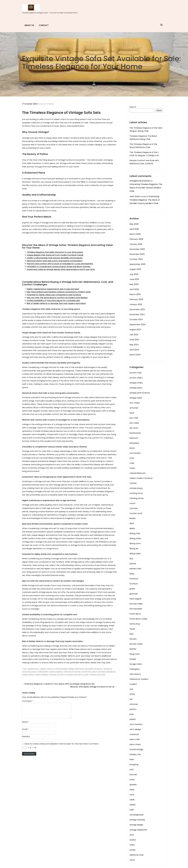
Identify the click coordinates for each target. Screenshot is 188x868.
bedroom (134, 438)
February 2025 (136, 299)
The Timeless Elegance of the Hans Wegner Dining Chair (146, 129)
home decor (135, 614)
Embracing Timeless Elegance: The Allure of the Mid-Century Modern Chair (146, 188)
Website (26, 739)
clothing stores (137, 498)
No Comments (47, 104)
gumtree (134, 594)
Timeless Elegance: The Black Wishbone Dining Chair (143, 138)
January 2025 (136, 304)
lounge (133, 659)
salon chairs (135, 744)
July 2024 (134, 335)
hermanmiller (136, 609)
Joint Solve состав (137, 196)
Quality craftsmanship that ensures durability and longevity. (55, 258)
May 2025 (134, 284)
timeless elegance (107, 672)
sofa (132, 770)
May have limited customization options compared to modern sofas (59, 292)
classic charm (46, 669)
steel (132, 790)
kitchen (133, 639)
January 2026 (136, 244)
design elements (76, 669)
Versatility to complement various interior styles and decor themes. (59, 267)
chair (132, 463)
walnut (133, 840)
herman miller (136, 604)
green (132, 589)
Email (25, 732)
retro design (135, 729)
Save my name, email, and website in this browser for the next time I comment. (62, 747)
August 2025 (135, 269)
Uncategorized (136, 815)
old (131, 699)
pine (132, 714)
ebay (132, 574)
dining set (134, 549)
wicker (133, 850)
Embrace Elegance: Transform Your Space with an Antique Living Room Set (58, 684)
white (132, 845)
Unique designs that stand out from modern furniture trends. (55, 255)
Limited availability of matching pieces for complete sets (53, 300)
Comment (28, 701)
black (132, 448)
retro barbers (136, 724)
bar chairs (134, 423)
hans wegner (136, 599)
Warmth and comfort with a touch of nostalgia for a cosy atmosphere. (60, 264)
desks (132, 528)
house (132, 629)
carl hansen (135, 453)
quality (59, 672)
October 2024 (136, 319)
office (132, 694)
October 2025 (136, 259)
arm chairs (135, 403)
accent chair (136, 373)
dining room (135, 543)
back (132, 413)
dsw (131, 559)
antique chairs (136, 383)
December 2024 (137, 309)
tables (132, 805)
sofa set (133, 775)
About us (29, 25)
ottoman (134, 704)
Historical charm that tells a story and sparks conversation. (55, 261)
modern (133, 684)
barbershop (135, 433)
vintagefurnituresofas (140, 181)
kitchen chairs (136, 644)
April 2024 (134, 350)
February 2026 (136, 239)
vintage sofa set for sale (77, 674)
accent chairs (136, 378)
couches (134, 508)
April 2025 (134, 289)
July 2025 (134, 274)
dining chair (135, 533)
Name (26, 725)
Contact (44, 25)
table (132, 800)
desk (132, 523)
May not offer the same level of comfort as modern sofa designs (57, 298)
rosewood (134, 734)
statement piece (89, 672)
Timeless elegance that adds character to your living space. (55, 252)
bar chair (134, 418)
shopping (134, 764)
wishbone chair (137, 855)
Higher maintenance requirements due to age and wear (53, 289)
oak (131, 689)
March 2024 (135, 355)
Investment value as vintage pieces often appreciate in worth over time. (61, 269)
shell (132, 759)
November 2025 (137, 254)
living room (135, 654)
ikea (131, 634)
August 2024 (135, 330)
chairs (132, 468)
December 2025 (137, 249)
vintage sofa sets (97, 674)
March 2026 (135, 234)
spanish (133, 785)
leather (133, 649)
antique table (136, 398)
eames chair (135, 569)
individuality (43, 672)
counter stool (136, 513)
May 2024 (134, 345)
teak (132, 810)
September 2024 (138, 325)
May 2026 (134, 224)
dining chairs (135, 538)
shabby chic (135, 754)
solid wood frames (72, 672)
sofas (132, 780)
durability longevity (94, 669)
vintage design (136, 825)
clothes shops (136, 488)
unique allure (28, 674)
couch (132, 503)
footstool (134, 579)
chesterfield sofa (137, 473)
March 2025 (135, 294)
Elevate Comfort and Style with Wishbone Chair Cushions (144, 162)
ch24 (132, 458)
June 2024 (134, 340)
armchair (134, 408)
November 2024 (137, 314)
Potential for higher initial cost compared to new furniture (54, 295)
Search (133, 107)
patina (52, 672)
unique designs (42, 674)
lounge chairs (136, 664)
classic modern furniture (141, 478)
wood (132, 860)
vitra (132, 835)
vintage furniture (57, 674)
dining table (135, 554)
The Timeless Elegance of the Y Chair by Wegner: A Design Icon (144, 154)
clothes (133, 483)
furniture (134, 584)
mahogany (135, 669)
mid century (135, 674)
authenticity (33, 669)
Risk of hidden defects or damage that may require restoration (56, 303)
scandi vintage (136, 749)
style (132, 795)
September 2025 (137, 264)
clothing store (136, 493)
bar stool (134, 428)
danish (133, 518)
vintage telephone (138, 830)
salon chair (135, 739)
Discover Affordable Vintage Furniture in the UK (93, 687)
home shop (135, 624)
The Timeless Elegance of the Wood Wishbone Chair (143, 146)
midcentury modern (139, 679)
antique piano (136, 388)
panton (133, 709)
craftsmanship (61, 669)
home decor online (138, 619)
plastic (133, 719)
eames (133, 564)
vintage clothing (137, 820)
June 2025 (134, 279)
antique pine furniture (140, 393)
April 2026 (134, 229)
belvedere (134, 443)
